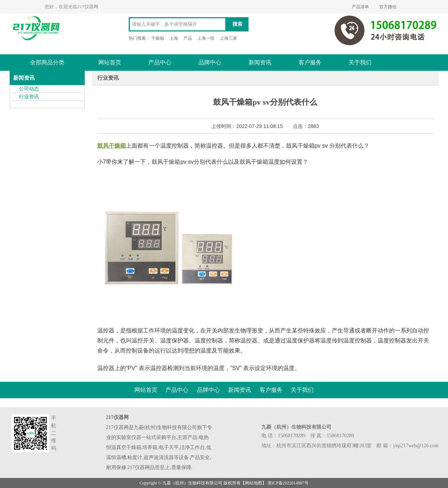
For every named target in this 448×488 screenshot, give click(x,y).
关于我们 (360, 62)
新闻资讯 (260, 62)
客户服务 (310, 62)
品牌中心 (210, 62)
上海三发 (228, 38)
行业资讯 (29, 97)
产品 (188, 38)
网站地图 (253, 483)
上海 (174, 38)
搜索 (237, 24)
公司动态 (29, 89)
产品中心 (160, 62)
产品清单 (360, 7)
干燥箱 (158, 38)
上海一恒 (206, 38)
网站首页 (110, 62)
